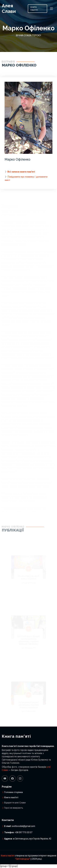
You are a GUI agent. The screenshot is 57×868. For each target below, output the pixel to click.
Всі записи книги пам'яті (21, 173)
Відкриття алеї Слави (15, 803)
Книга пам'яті (34, 9)
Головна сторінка (14, 792)
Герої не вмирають (14, 808)
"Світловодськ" (23, 859)
